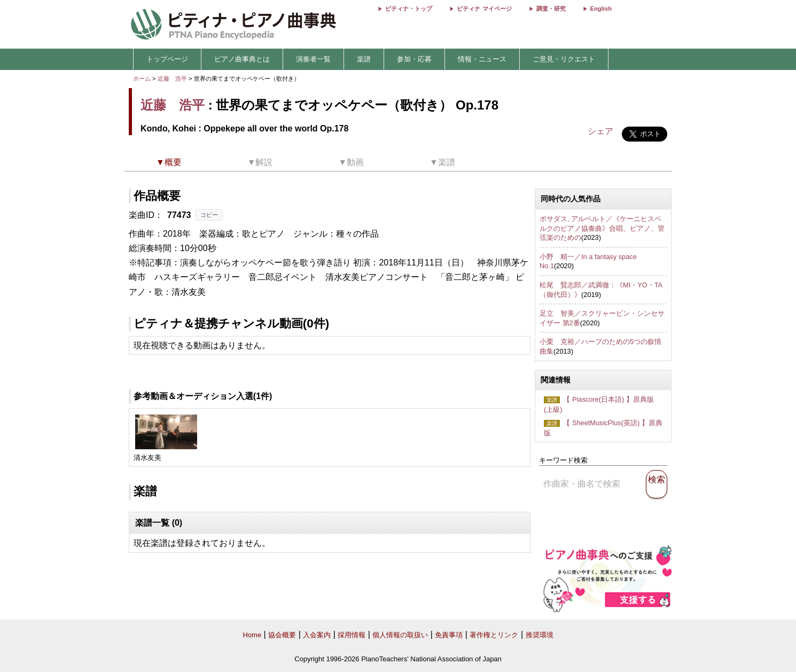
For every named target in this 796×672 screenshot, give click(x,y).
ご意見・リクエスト (564, 59)
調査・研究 (551, 9)
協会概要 (282, 635)
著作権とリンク (494, 635)
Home (252, 635)
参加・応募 (414, 59)
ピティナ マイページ (484, 9)
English (601, 9)
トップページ (167, 59)
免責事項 (449, 635)
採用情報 (352, 635)
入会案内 (317, 635)
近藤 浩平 (172, 79)
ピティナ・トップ (409, 9)
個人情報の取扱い (400, 635)
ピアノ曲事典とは (242, 59)
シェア (600, 131)
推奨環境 (540, 635)
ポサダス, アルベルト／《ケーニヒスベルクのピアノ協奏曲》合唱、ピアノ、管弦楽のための (602, 228)
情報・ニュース (482, 59)
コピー (209, 215)
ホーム (142, 79)
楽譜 (364, 59)
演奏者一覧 (313, 59)
